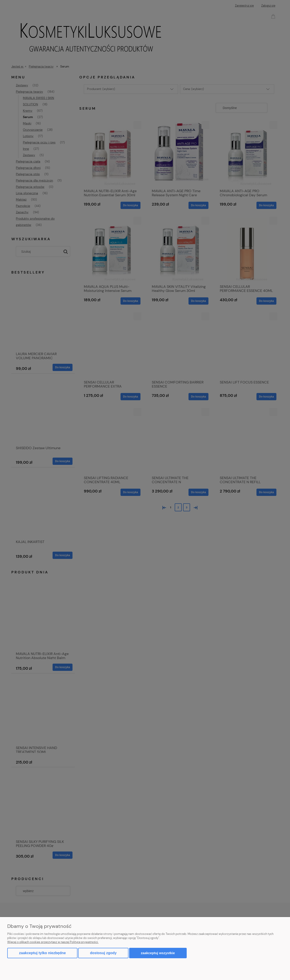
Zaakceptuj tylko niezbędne (42, 953)
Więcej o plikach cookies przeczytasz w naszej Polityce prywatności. (53, 942)
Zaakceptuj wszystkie (158, 953)
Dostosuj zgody (103, 953)
